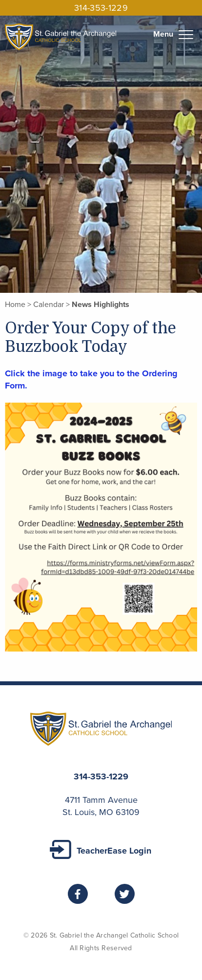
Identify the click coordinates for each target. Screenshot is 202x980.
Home (15, 305)
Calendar (49, 305)
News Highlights (101, 305)
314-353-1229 (101, 8)
